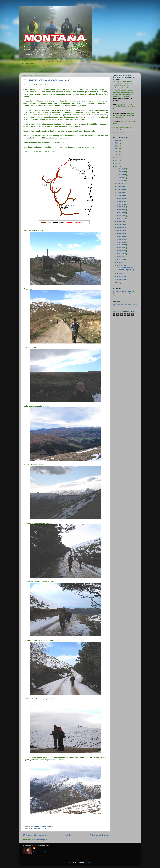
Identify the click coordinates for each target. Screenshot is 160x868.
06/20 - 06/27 (121, 221)
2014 (117, 155)
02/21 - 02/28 (121, 265)
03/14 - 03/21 (121, 257)
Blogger (87, 862)
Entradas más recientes (35, 835)
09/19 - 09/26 (121, 198)
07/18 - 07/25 (121, 210)
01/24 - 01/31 (121, 273)
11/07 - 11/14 (121, 181)
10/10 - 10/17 (121, 192)
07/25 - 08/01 (121, 207)
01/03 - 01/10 (121, 279)
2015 (117, 152)
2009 (117, 283)
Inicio (68, 835)
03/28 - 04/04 (121, 251)
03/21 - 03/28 (121, 254)
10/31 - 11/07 (121, 184)
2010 (117, 166)
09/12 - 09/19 (121, 201)
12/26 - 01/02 (121, 169)
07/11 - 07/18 (121, 213)
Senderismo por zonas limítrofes (124, 294)
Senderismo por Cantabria (40, 829)
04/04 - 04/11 (121, 248)
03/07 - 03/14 (121, 260)
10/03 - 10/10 (121, 195)
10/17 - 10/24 (121, 189)
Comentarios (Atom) (41, 840)
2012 (117, 161)
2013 (117, 158)
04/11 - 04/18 (121, 245)
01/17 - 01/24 (121, 276)
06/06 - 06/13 (121, 224)
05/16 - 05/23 (121, 233)
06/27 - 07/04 (121, 219)
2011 (117, 164)
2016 (117, 149)
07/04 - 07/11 (121, 216)
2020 (117, 140)
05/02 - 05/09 (121, 239)
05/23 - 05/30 (121, 230)
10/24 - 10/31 (121, 187)
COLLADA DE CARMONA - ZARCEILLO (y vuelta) (47, 80)
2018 (117, 143)
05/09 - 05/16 (121, 236)
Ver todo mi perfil (39, 852)
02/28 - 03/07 (121, 262)
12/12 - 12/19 (121, 172)
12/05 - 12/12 (121, 175)
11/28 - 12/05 (121, 178)
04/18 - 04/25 (121, 242)
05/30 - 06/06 (121, 227)
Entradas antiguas (99, 835)
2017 (117, 146)
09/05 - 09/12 (121, 204)
